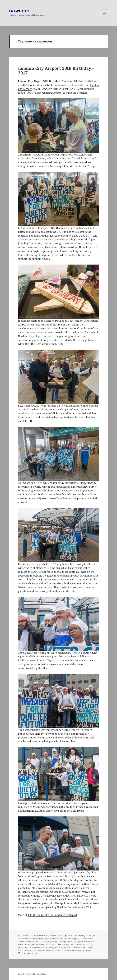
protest (84, 947)
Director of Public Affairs (36, 941)
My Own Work (42, 936)
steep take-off (48, 950)
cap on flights (73, 939)
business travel (59, 939)
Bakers (34, 939)
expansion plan (55, 941)
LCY (50, 944)
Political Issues (56, 936)
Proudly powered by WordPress (32, 974)
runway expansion (33, 950)
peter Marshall (64, 947)
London (77, 944)
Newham (38, 947)
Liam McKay (64, 944)
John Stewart (41, 944)
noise (45, 947)
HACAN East (29, 944)
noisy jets (53, 947)
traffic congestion (63, 950)
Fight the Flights (70, 941)
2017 (70, 936)
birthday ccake (45, 939)
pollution (76, 947)
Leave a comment (29, 953)
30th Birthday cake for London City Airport (52, 915)
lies (72, 944)
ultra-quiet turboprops (82, 950)
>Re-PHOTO (19, 11)
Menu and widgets (105, 16)
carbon (83, 939)
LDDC (55, 944)
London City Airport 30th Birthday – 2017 (56, 71)
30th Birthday (79, 936)
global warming (85, 941)
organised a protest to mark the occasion (64, 93)
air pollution (91, 936)
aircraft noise (24, 939)
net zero (29, 947)
